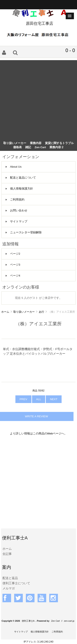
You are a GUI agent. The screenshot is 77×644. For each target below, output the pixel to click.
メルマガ (9, 588)
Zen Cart (40, 147)
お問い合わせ (17, 210)
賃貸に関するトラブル (59, 143)
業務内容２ (57, 147)
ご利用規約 (15, 200)
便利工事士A (28, 621)
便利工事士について (16, 583)
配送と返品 (10, 578)
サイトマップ (17, 221)
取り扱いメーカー (24, 312)
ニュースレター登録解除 (24, 232)
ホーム (5, 312)
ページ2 (13, 254)
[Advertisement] (38, 99)
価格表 (17, 147)
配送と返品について (21, 178)
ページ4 (13, 276)
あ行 (41, 312)
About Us (14, 167)
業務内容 (36, 143)
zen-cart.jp (69, 621)
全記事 (7, 554)
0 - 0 (70, 50)
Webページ (54, 434)
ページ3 (13, 265)
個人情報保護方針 (19, 189)
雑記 (28, 147)
